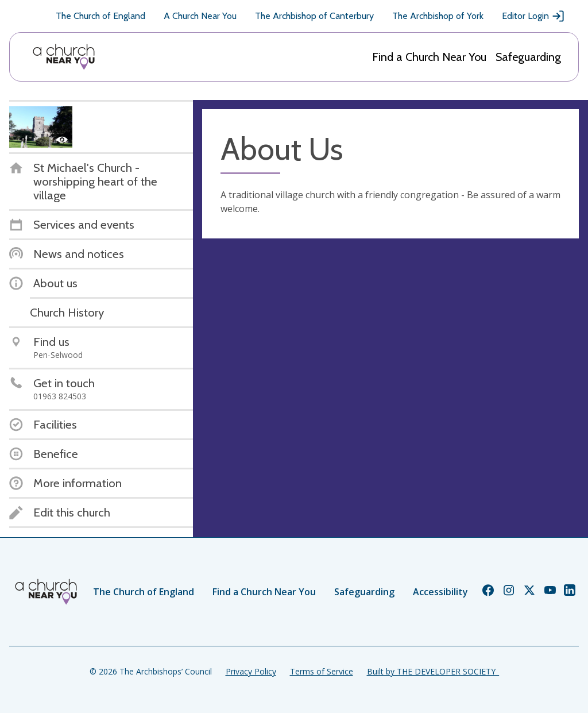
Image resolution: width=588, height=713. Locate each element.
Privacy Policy (251, 671)
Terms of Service (322, 671)
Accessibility (440, 592)
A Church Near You (200, 16)
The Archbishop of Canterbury (314, 16)
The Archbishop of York (438, 16)
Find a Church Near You (429, 57)
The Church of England (100, 16)
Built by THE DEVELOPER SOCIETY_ (433, 671)
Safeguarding (528, 57)
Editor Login (533, 16)
